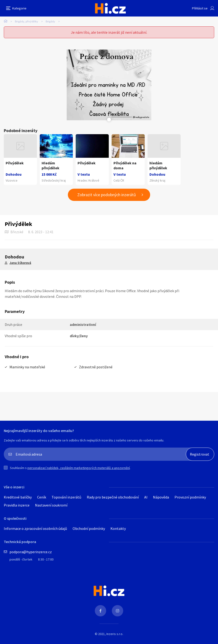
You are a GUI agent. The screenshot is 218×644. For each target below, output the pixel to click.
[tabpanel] (109, 85)
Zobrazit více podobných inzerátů (107, 195)
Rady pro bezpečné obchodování (113, 497)
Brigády (50, 21)
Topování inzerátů (66, 497)
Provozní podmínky (190, 497)
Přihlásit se (200, 8)
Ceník (42, 497)
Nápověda (161, 497)
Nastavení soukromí (51, 505)
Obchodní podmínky (89, 528)
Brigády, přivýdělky (26, 21)
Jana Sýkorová (20, 263)
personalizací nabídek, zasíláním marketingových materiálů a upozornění (79, 468)
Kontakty (118, 528)
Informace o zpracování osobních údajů (35, 528)
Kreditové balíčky (18, 497)
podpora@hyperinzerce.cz (31, 552)
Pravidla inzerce (17, 505)
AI (146, 497)
